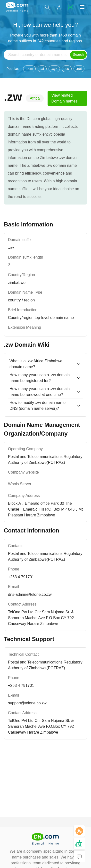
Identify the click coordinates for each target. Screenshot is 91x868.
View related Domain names (65, 98)
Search (78, 55)
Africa (35, 98)
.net (79, 69)
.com (29, 69)
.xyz (54, 69)
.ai (42, 69)
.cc (67, 69)
